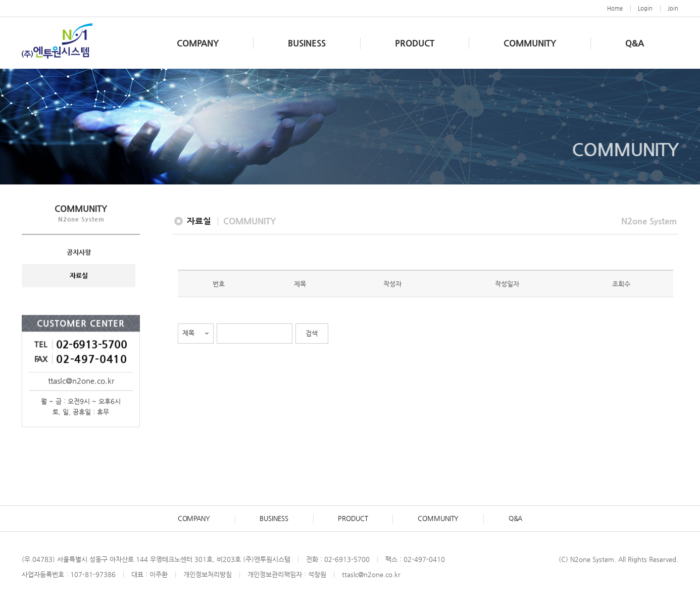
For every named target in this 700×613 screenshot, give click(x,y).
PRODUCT (415, 43)
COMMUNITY (530, 43)
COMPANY (198, 43)
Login (645, 8)
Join (673, 8)
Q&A (635, 43)
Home (615, 8)
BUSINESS (307, 43)
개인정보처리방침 (208, 575)
